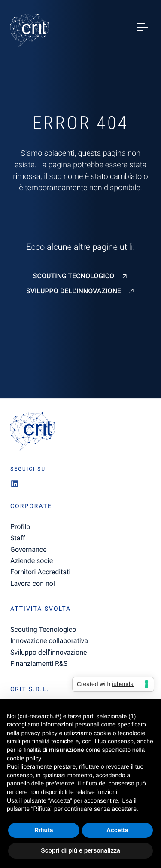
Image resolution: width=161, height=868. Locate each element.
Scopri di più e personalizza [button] (80, 850)
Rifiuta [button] (44, 830)
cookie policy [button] (24, 758)
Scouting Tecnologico (74, 276)
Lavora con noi (33, 583)
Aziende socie (32, 561)
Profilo (20, 527)
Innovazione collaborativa (49, 641)
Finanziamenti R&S (39, 663)
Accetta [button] (117, 830)
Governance (29, 549)
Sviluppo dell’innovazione (74, 291)
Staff (18, 538)
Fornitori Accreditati (40, 572)
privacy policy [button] (39, 733)
